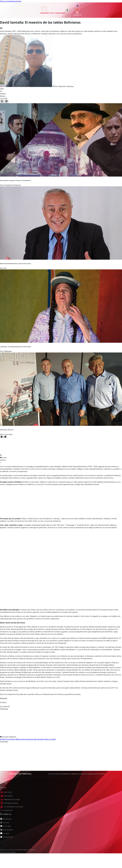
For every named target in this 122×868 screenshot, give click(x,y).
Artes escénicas (27, 739)
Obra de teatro (39, 739)
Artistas (3, 739)
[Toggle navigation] (67, 10)
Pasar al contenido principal (11, 1)
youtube (5, 826)
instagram (6, 830)
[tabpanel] (61, 271)
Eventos (77, 14)
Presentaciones (10, 800)
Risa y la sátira (50, 739)
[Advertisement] (61, 501)
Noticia (6, 792)
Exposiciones (9, 803)
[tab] (2, 101)
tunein (5, 833)
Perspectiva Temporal (53, 13)
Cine (8, 739)
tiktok (5, 823)
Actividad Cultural (12, 807)
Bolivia (19, 739)
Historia (7, 796)
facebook (6, 819)
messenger (7, 837)
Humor (13, 739)
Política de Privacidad (8, 852)
